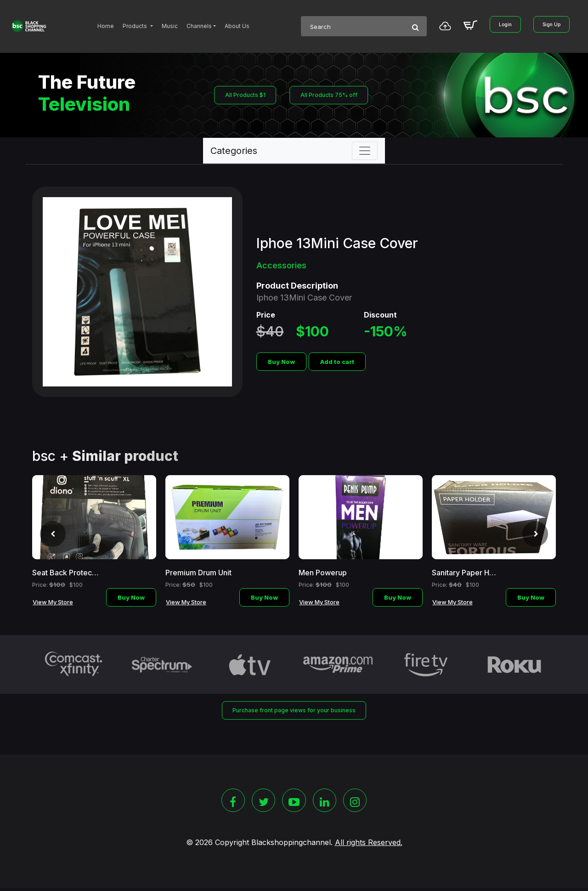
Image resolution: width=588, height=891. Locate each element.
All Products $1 (242, 95)
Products (136, 26)
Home (106, 26)
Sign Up (551, 24)
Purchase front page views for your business (294, 710)
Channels (199, 26)
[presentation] (47, 536)
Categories (234, 151)
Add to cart (337, 362)
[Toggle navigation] (365, 151)
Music (170, 26)
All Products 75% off (328, 95)
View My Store (53, 602)
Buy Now (281, 362)
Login (505, 24)
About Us (237, 26)
